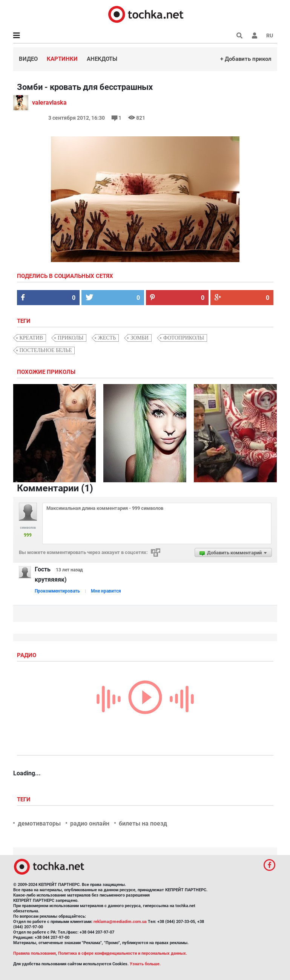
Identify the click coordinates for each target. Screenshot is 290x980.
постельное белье (46, 350)
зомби (140, 338)
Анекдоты (102, 59)
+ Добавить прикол (246, 59)
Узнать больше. (145, 964)
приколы (71, 338)
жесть (107, 338)
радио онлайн (90, 823)
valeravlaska (49, 103)
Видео (28, 59)
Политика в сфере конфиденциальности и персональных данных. (123, 953)
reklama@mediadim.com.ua (120, 922)
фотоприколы (184, 338)
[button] (255, 35)
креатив (31, 338)
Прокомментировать (57, 591)
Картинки (62, 59)
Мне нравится (106, 591)
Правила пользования (35, 953)
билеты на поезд (143, 823)
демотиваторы (39, 823)
